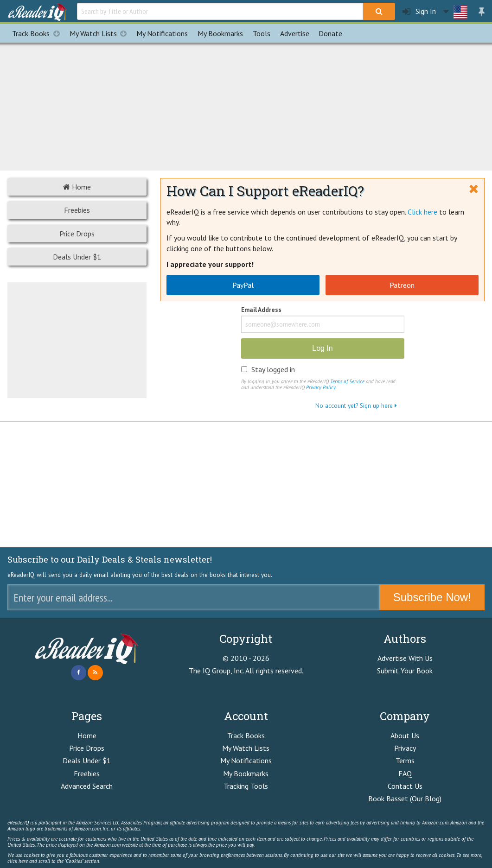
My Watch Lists (101, 33)
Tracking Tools (246, 786)
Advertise (295, 33)
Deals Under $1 (77, 257)
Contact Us (405, 786)
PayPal (243, 285)
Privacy (405, 748)
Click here (422, 212)
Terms (405, 760)
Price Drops (77, 234)
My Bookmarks (246, 773)
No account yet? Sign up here (356, 405)
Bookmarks (220, 33)
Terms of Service (347, 381)
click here (18, 861)
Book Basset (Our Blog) (405, 798)
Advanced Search (87, 786)
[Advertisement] (246, 105)
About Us (405, 735)
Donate (330, 33)
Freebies (77, 210)
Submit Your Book (405, 671)
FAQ (405, 773)
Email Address (261, 310)
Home (77, 187)
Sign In (419, 11)
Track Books (38, 33)
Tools (262, 33)
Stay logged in (273, 369)
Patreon (402, 285)
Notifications (162, 33)
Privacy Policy (321, 387)
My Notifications (246, 760)
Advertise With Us (405, 658)
